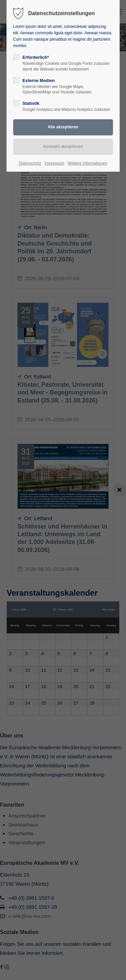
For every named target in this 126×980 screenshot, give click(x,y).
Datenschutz (30, 163)
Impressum (54, 163)
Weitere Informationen (87, 163)
